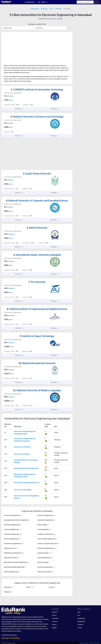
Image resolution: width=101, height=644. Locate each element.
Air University (37, 282)
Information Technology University (27, 482)
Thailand (80, 624)
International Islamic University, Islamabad (37, 255)
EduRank (60, 19)
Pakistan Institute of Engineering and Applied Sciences (37, 309)
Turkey (80, 628)
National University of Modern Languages (37, 390)
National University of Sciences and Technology (37, 117)
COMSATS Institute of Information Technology (37, 89)
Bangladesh (81, 621)
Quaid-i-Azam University (37, 173)
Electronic (44, 9)
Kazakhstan (81, 618)
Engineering (35, 9)
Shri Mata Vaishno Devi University (26, 468)
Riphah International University (37, 363)
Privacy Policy (95, 643)
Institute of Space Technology (37, 336)
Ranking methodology (11, 638)
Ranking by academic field (37, 24)
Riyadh (54, 628)
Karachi (55, 612)
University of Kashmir (22, 454)
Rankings (55, 109)
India (79, 612)
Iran (79, 615)
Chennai (55, 621)
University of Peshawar (22, 447)
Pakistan (58, 9)
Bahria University (37, 228)
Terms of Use (84, 643)
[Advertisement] (18, 49)
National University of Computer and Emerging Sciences (37, 200)
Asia (51, 9)
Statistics (19, 109)
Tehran (54, 624)
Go (69, 28)
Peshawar (55, 618)
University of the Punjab (23, 490)
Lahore (54, 615)
